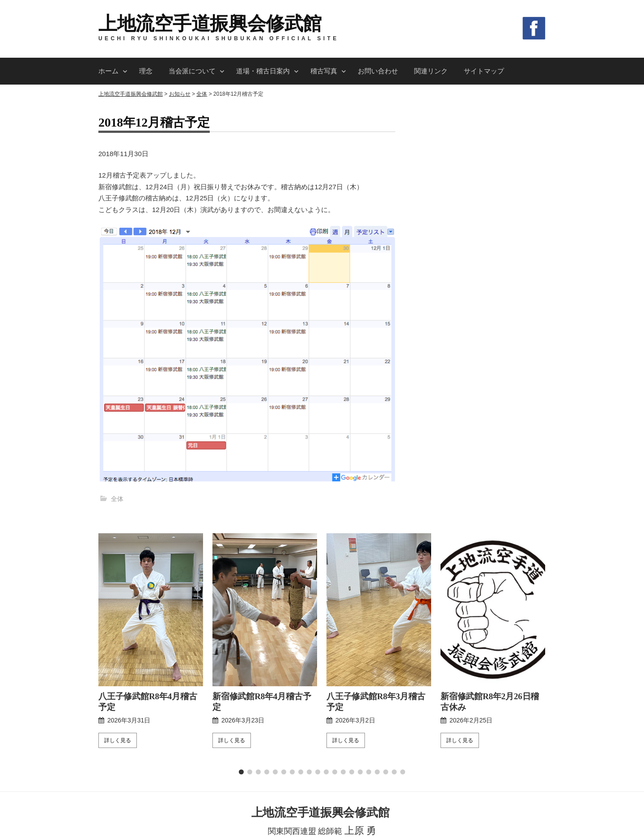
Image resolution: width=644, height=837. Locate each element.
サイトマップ (484, 71)
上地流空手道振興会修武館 (210, 24)
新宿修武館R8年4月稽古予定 (263, 622)
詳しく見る (118, 666)
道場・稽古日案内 (263, 71)
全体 (117, 499)
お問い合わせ (378, 71)
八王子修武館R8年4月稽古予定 (149, 627)
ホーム (108, 71)
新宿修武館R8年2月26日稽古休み (491, 627)
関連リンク (431, 71)
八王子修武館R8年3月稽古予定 (377, 627)
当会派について (192, 71)
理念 (146, 71)
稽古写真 (324, 71)
